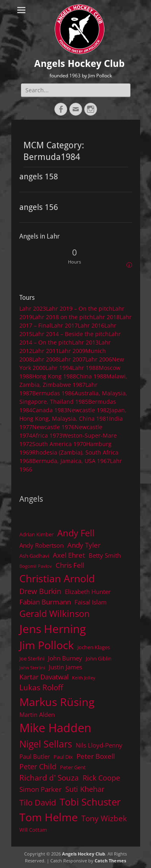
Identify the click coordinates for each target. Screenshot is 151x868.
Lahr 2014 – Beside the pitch (70, 334)
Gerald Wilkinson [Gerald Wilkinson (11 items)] (55, 614)
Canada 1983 (50, 410)
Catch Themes (110, 861)
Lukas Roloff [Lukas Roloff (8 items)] (41, 687)
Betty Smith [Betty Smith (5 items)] (105, 555)
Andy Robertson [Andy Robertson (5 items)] (41, 545)
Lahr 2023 (33, 308)
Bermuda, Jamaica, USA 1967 (71, 461)
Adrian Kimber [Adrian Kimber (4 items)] (36, 534)
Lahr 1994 (59, 368)
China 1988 (91, 376)
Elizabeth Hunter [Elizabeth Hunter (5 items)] (88, 592)
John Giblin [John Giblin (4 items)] (99, 658)
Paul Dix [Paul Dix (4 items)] (63, 757)
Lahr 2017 (64, 325)
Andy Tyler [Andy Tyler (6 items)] (84, 545)
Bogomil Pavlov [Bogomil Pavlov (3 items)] (36, 566)
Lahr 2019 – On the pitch (79, 308)
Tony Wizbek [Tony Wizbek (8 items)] (104, 818)
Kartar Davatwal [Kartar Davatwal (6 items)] (44, 677)
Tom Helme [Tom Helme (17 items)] (49, 817)
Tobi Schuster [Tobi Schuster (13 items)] (90, 802)
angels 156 (39, 207)
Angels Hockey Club (80, 64)
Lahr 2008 (46, 359)
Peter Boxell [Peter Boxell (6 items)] (96, 756)
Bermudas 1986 (53, 393)
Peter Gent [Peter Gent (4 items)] (73, 767)
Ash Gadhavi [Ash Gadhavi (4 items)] (34, 556)
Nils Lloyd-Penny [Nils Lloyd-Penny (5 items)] (99, 745)
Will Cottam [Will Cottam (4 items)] (33, 830)
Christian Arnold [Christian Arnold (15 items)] (57, 578)
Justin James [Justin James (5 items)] (65, 667)
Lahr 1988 (85, 368)
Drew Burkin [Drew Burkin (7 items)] (40, 591)
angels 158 (39, 177)
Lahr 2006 (99, 359)
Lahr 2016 (91, 325)
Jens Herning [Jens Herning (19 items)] (53, 629)
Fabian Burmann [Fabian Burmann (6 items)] (45, 602)
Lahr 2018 (106, 317)
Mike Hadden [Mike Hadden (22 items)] (55, 728)
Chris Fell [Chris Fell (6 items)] (70, 565)
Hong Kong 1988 (54, 376)
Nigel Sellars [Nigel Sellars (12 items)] (46, 744)
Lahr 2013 (85, 342)
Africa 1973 (47, 435)
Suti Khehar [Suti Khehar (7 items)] (85, 789)
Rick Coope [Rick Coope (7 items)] (101, 778)
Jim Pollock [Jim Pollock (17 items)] (47, 645)
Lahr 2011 (46, 351)
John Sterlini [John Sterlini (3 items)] (32, 668)
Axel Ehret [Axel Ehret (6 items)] (69, 555)
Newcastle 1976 (53, 427)
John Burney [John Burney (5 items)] (65, 658)
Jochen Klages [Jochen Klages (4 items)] (94, 647)
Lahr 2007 (72, 359)
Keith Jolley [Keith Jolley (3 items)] (84, 678)
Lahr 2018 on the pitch (63, 317)
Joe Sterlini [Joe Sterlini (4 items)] (32, 658)
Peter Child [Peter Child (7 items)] (38, 766)
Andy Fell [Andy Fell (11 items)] (76, 533)
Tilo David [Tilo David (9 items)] (38, 802)
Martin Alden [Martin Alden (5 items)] (37, 714)
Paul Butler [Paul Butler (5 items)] (35, 756)
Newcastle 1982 (88, 410)
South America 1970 (59, 444)
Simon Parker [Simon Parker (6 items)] (40, 789)
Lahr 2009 (72, 351)
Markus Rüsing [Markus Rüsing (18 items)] (57, 702)
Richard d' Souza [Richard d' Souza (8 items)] (49, 778)
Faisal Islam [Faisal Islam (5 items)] (91, 602)
